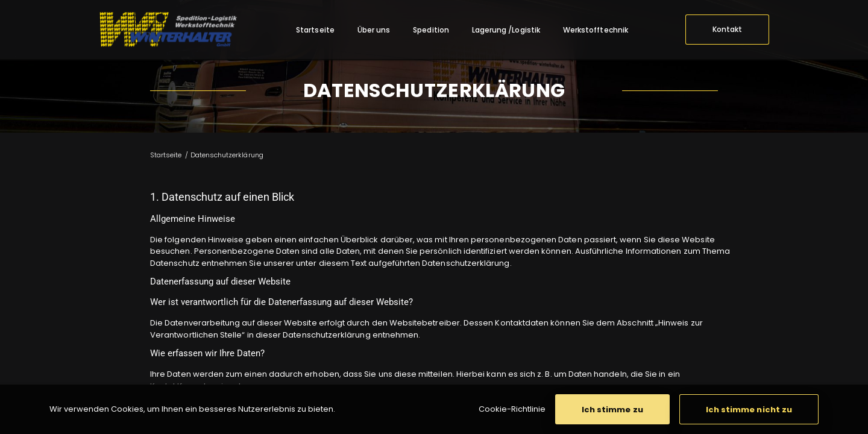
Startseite (166, 155)
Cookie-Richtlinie (512, 409)
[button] (612, 409)
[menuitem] (315, 30)
